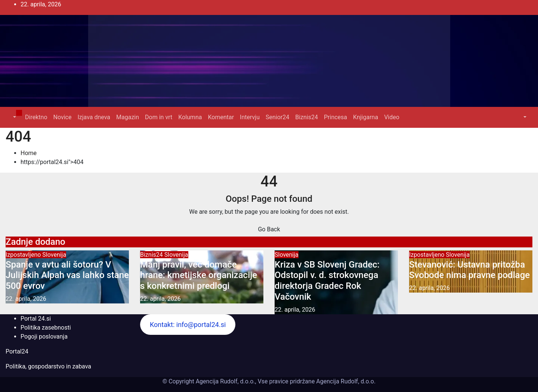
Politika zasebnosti (46, 328)
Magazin (128, 117)
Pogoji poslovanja (44, 337)
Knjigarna (366, 117)
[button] (14, 117)
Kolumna (190, 117)
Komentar (221, 117)
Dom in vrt (159, 117)
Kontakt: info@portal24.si (188, 325)
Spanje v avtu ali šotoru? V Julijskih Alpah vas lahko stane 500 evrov (67, 275)
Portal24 (17, 351)
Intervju (250, 117)
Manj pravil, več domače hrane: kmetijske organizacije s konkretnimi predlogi (199, 275)
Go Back (269, 229)
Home (29, 153)
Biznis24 (307, 117)
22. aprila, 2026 (26, 299)
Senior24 (277, 117)
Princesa (336, 117)
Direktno (36, 117)
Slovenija (54, 255)
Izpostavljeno (24, 255)
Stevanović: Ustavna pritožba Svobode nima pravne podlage (469, 270)
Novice (63, 117)
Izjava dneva (94, 117)
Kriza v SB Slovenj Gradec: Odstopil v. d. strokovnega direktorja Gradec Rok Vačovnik (327, 281)
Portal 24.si (36, 319)
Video (392, 117)
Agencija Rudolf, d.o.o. (345, 381)
